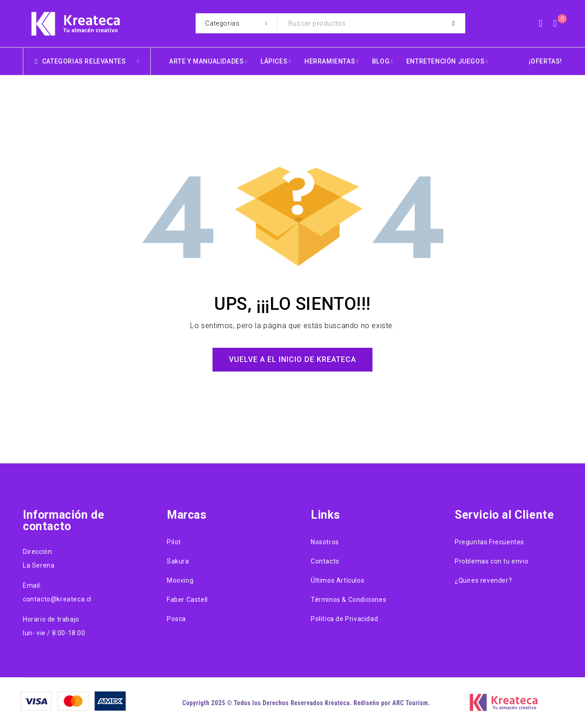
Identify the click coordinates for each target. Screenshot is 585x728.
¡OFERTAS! (545, 61)
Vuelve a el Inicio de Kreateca (292, 359)
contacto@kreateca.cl (57, 599)
